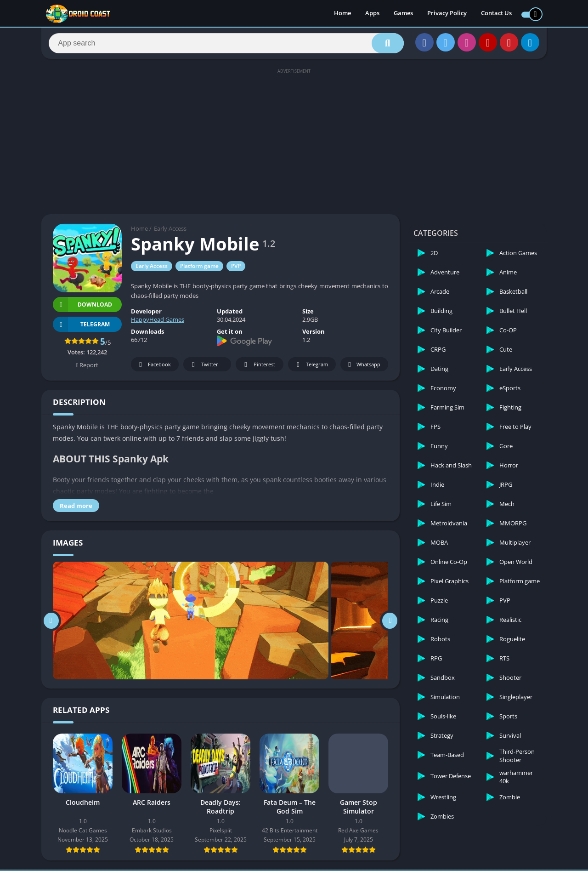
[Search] (226, 45)
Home (342, 14)
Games (403, 14)
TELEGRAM (81, 327)
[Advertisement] (294, 143)
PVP (236, 269)
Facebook (154, 367)
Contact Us (496, 14)
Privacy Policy (447, 14)
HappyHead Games (158, 322)
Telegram (311, 367)
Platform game (199, 269)
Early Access (170, 231)
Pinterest (258, 367)
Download (82, 307)
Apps (372, 14)
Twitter (204, 367)
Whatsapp (363, 367)
